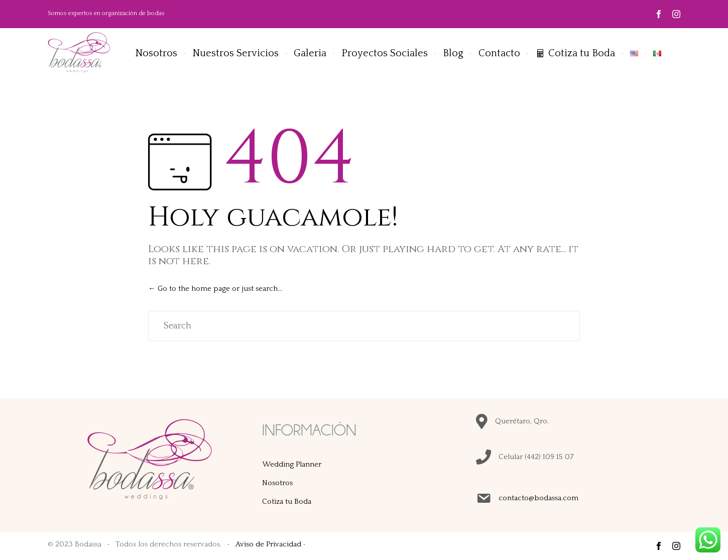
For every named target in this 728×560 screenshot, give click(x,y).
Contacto (499, 53)
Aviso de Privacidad (268, 544)
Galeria (310, 53)
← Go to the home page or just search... (215, 289)
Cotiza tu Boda (582, 53)
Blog (453, 53)
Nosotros (156, 53)
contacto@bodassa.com (538, 498)
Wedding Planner (292, 464)
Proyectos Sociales (385, 53)
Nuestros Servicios (235, 53)
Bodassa (88, 544)
